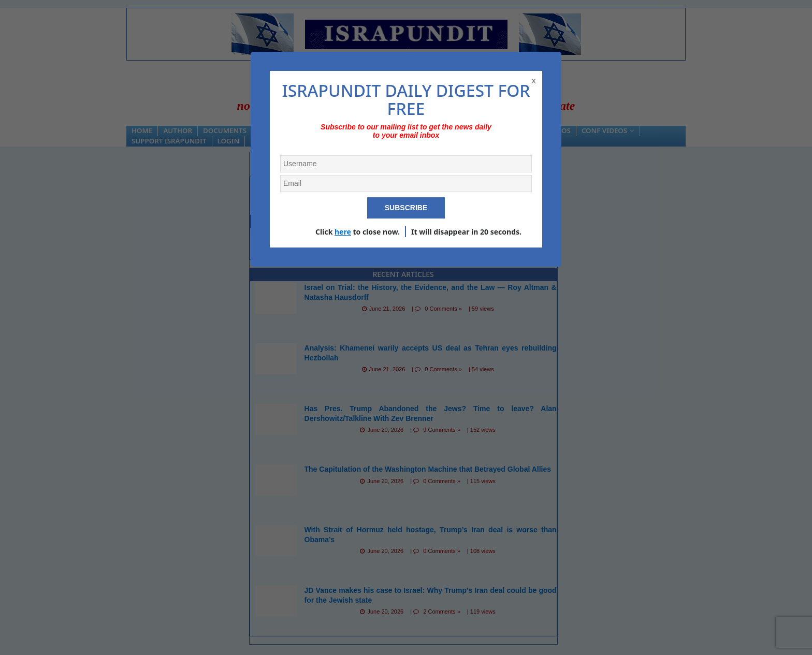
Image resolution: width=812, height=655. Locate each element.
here (343, 232)
